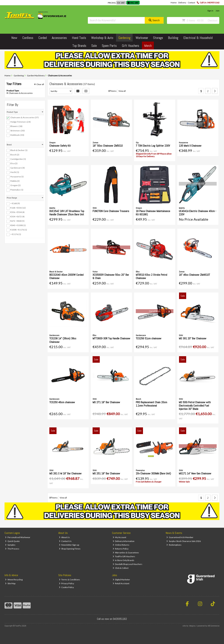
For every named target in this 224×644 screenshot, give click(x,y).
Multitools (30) (17, 135)
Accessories (59, 38)
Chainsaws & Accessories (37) (24, 117)
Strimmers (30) (17, 131)
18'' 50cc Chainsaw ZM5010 (108, 146)
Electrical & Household (198, 38)
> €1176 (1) (16, 234)
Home (174, 3)
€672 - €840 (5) (17, 221)
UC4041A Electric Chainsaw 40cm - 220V (198, 213)
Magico (192, 626)
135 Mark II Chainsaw (190, 146)
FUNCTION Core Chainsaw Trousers (111, 211)
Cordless (28, 38)
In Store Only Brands (124, 560)
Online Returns (121, 545)
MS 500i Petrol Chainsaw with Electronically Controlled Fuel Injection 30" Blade (195, 406)
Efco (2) (14, 163)
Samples (10, 545)
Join (218, 11)
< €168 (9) (15, 203)
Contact (191, 3)
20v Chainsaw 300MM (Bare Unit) (153, 473)
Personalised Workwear (18, 537)
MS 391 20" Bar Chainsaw (193, 338)
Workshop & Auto (102, 38)
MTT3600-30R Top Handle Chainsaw (111, 338)
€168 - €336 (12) (18, 208)
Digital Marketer (121, 580)
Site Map (10, 583)
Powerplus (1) (17, 190)
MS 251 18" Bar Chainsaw (106, 473)
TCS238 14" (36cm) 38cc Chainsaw (63, 340)
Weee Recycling (14, 580)
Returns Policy (121, 549)
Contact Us (65, 541)
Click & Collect (121, 568)
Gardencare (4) (17, 168)
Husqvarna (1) (17, 177)
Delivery (182, 3)
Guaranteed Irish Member (180, 537)
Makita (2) (15, 181)
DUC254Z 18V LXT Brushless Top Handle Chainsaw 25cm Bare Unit (67, 213)
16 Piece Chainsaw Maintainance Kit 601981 (153, 213)
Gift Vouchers (130, 46)
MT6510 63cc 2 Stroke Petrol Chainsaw (151, 276)
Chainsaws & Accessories (20, 93)
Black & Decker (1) (19, 150)
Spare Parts (109, 46)
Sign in (210, 11)
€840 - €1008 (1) (18, 225)
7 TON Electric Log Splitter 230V (153, 146)
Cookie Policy (66, 587)
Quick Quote (12, 541)
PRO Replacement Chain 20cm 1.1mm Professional (151, 404)
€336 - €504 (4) (17, 212)
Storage (158, 38)
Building (173, 38)
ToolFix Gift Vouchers (124, 556)
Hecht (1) (15, 172)
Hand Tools (79, 38)
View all (122, 91)
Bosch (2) (15, 154)
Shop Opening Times (70, 549)
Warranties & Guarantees (126, 553)
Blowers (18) (16, 126)
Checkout (213, 20)
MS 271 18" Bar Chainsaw (106, 402)
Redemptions (174, 545)
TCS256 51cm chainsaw (149, 338)
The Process (12, 549)
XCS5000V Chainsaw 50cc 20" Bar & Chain (111, 276)
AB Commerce (214, 626)
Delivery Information (124, 541)
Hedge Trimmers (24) (20, 122)
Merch (148, 46)
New (14, 38)
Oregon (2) (15, 185)
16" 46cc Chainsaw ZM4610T (194, 275)
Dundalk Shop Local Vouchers (128, 564)
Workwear (142, 38)
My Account (120, 537)
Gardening (124, 38)
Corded (43, 38)
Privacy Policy (67, 583)
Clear (39, 84)
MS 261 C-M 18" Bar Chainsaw (65, 473)
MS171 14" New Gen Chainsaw (195, 473)
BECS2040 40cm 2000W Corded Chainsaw (66, 276)
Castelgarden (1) (18, 159)
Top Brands (79, 46)
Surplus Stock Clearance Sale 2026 (184, 541)
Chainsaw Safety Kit (60, 146)
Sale (94, 46)
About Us (64, 537)
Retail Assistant (121, 583)
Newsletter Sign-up (69, 545)
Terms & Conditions (70, 580)
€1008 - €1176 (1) (19, 230)
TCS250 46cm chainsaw (62, 402)
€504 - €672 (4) (17, 217)
